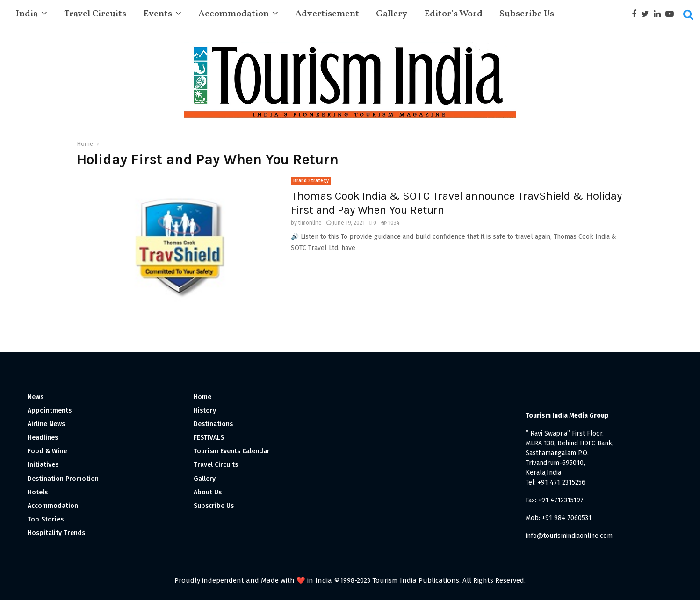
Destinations (213, 424)
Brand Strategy (311, 181)
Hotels (38, 492)
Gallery (392, 14)
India (27, 14)
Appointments (50, 411)
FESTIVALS (209, 438)
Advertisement (327, 14)
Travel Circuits (95, 14)
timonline (310, 223)
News (36, 397)
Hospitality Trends (56, 533)
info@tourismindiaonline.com (569, 536)
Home (202, 397)
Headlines (43, 438)
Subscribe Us (527, 14)
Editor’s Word (453, 14)
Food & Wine (47, 451)
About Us (208, 492)
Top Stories (46, 519)
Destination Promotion (63, 479)
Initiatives (43, 465)
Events (158, 14)
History (205, 411)
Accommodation (234, 14)
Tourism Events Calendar (232, 451)
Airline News (46, 424)
